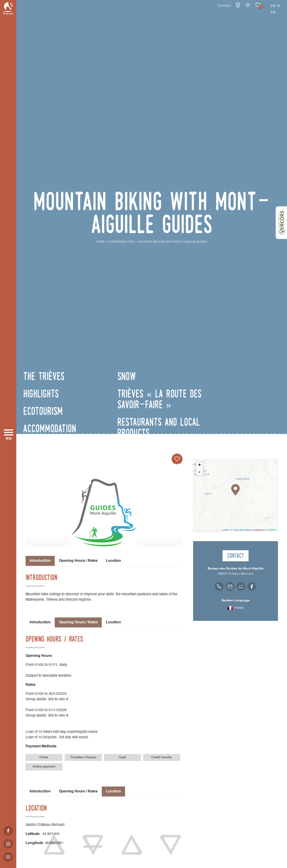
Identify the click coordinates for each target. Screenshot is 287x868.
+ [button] (199, 465)
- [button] (199, 472)
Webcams (222, 10)
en (257, 11)
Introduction (40, 622)
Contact (209, 10)
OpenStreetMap (242, 530)
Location (113, 561)
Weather (232, 10)
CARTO (272, 530)
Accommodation (242, 10)
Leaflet (225, 530)
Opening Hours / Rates (78, 561)
